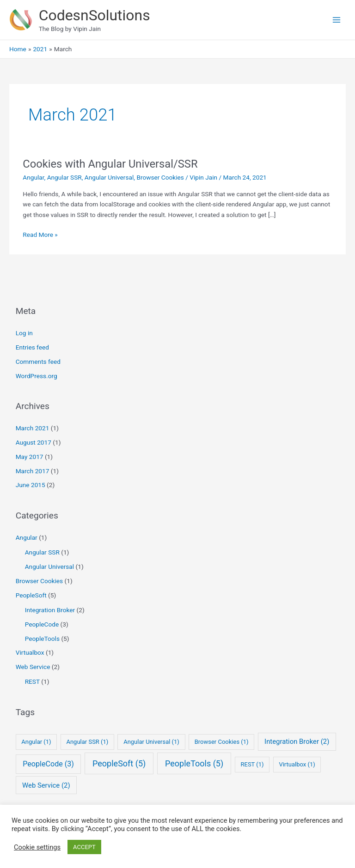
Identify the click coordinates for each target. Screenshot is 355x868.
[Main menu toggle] (337, 20)
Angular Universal (109, 177)
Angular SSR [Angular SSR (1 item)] (87, 742)
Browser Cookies (160, 177)
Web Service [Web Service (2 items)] (46, 785)
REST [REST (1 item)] (252, 764)
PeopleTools (42, 639)
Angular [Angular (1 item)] (36, 742)
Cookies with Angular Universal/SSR (110, 164)
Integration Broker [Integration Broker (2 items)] (297, 741)
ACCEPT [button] (84, 847)
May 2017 (30, 457)
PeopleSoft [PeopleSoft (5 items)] (119, 763)
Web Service (33, 667)
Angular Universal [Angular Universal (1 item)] (151, 742)
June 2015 (31, 485)
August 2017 (34, 442)
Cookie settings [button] (37, 847)
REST (32, 681)
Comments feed (38, 362)
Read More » (40, 235)
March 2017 (33, 471)
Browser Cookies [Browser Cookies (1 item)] (222, 742)
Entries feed (32, 347)
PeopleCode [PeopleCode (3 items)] (48, 764)
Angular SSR (64, 177)
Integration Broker (50, 610)
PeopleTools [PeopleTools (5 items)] (194, 763)
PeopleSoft (31, 595)
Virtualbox (30, 652)
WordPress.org (37, 376)
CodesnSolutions (95, 15)
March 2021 (33, 428)
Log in (24, 333)
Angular (33, 177)
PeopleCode (42, 624)
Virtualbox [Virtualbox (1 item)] (297, 764)
